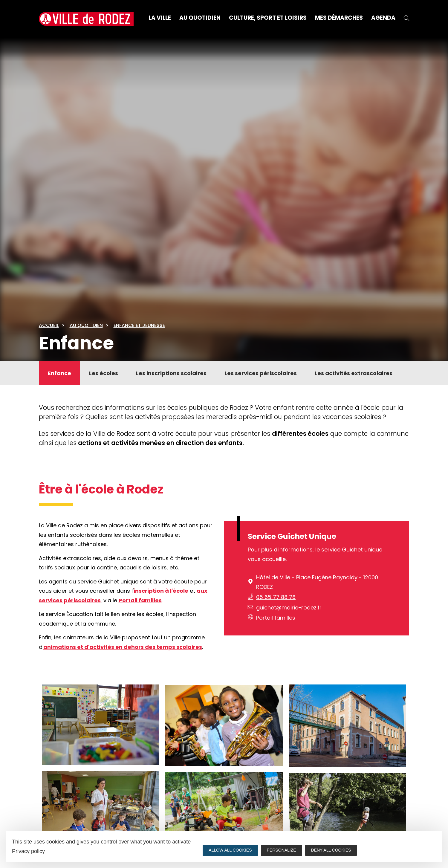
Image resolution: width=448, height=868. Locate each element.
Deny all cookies (331, 850)
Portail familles (140, 600)
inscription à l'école (161, 591)
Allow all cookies (230, 850)
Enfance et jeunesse (139, 325)
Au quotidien (86, 325)
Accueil (49, 325)
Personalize (282, 850)
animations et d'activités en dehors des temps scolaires (123, 647)
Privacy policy (28, 851)
